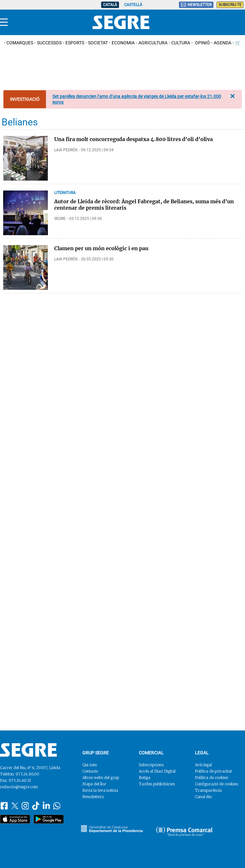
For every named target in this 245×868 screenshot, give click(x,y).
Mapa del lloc (94, 784)
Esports (75, 43)
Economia (123, 43)
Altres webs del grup (101, 778)
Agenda (223, 43)
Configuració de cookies (216, 784)
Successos (49, 43)
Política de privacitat (213, 771)
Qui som (90, 765)
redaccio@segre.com (19, 787)
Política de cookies (212, 778)
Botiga (145, 778)
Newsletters (93, 797)
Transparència (208, 790)
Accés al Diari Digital (157, 771)
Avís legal (203, 765)
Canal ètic (204, 797)
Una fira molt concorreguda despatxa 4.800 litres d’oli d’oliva (134, 139)
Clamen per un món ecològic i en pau (101, 248)
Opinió (202, 43)
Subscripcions (151, 765)
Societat (98, 43)
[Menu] (4, 22)
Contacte (90, 771)
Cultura (181, 43)
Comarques (20, 43)
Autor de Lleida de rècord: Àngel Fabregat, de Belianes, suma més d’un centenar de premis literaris (144, 205)
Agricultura (153, 43)
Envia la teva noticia (100, 790)
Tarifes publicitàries (157, 784)
